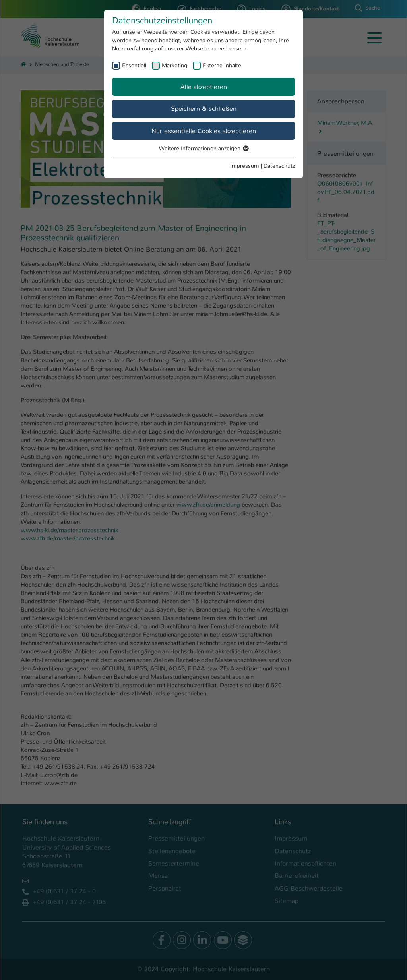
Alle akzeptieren (204, 87)
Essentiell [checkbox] (134, 65)
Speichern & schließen (204, 109)
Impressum (245, 166)
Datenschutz (279, 166)
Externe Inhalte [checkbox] (222, 65)
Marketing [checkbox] (174, 65)
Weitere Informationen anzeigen (203, 148)
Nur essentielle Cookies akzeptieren (204, 131)
